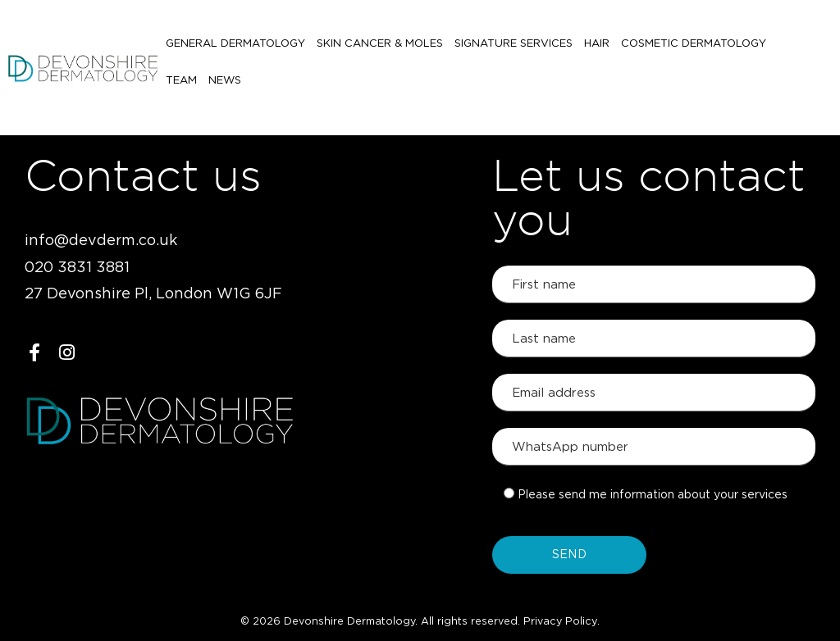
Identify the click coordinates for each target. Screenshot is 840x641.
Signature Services (514, 47)
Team (793, 47)
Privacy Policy (560, 622)
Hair (597, 47)
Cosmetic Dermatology (694, 47)
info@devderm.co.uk (101, 241)
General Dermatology (235, 47)
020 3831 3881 (77, 268)
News (182, 85)
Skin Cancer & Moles (380, 47)
